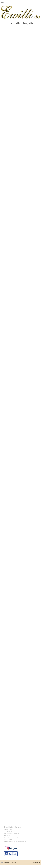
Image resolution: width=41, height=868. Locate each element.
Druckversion (6, 863)
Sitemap (14, 863)
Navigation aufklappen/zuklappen (20, 2)
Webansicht (36, 863)
